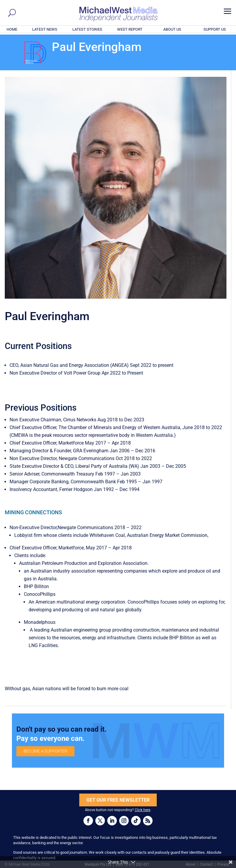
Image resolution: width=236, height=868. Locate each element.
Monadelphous (40, 622)
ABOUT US (172, 29)
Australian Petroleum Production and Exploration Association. (84, 563)
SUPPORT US (215, 29)
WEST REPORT (130, 29)
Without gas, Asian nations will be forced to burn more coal (67, 689)
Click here (142, 810)
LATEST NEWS (45, 29)
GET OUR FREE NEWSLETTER (118, 800)
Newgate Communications (85, 527)
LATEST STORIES (87, 29)
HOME (12, 29)
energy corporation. (107, 602)
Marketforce (71, 548)
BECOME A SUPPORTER (45, 751)
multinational (71, 602)
